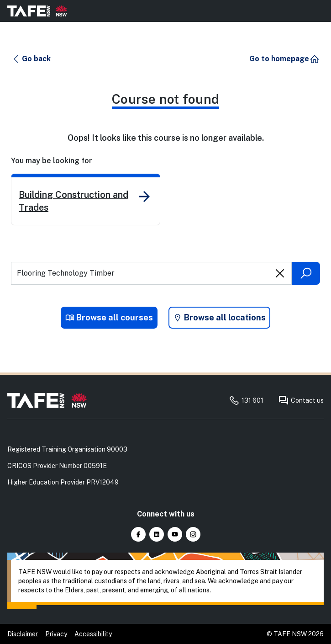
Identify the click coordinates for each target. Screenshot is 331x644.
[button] (31, 59)
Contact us (301, 400)
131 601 (246, 400)
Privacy (56, 634)
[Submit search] (306, 273)
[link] (86, 200)
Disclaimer (23, 634)
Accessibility (93, 634)
